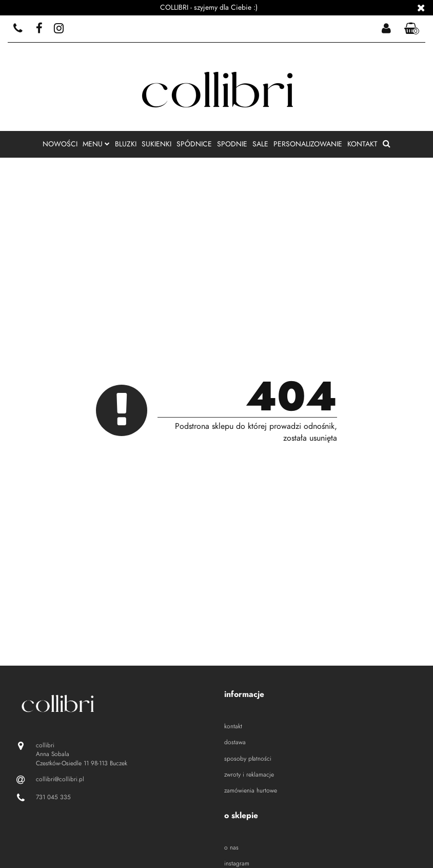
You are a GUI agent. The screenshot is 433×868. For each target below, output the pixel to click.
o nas (231, 847)
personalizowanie (308, 144)
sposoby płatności (248, 759)
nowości (60, 144)
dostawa (235, 742)
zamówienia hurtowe (251, 790)
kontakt (362, 144)
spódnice (194, 144)
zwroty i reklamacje (249, 775)
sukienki (156, 144)
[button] (412, 29)
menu (96, 144)
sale (260, 144)
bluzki (126, 144)
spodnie (232, 144)
